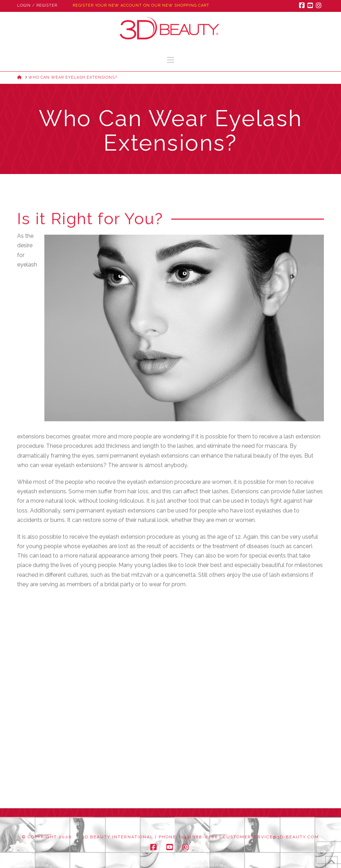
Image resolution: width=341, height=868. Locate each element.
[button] (170, 60)
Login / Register (37, 5)
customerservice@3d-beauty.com (271, 837)
